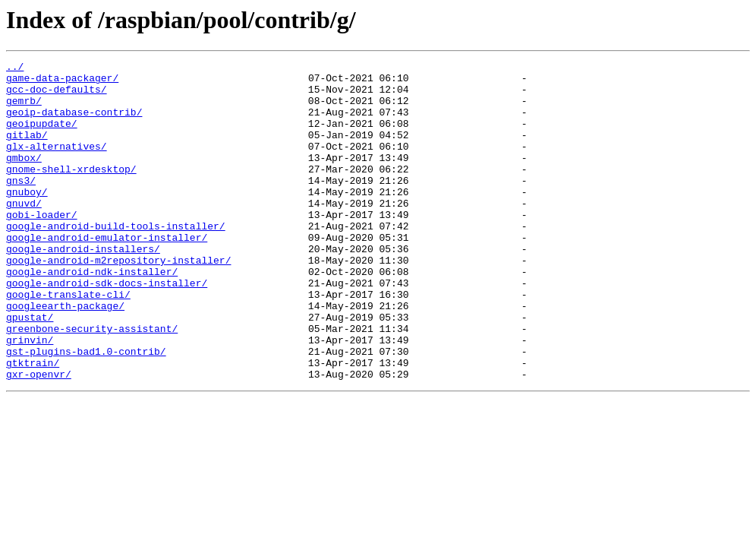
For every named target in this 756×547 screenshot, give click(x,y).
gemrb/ (24, 109)
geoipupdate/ (42, 137)
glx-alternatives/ (57, 164)
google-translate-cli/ (68, 342)
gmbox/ (24, 178)
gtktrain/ (33, 424)
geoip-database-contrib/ (74, 123)
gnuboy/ (27, 219)
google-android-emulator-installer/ (107, 273)
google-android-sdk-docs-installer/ (107, 328)
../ (15, 68)
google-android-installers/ (83, 287)
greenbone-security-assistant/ (92, 383)
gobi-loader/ (42, 246)
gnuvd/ (24, 232)
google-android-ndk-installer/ (92, 315)
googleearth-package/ (65, 356)
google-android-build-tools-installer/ (116, 260)
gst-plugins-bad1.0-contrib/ (86, 410)
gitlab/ (27, 150)
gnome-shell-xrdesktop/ (71, 191)
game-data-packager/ (62, 82)
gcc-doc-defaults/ (57, 96)
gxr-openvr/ (39, 438)
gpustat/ (30, 369)
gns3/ (21, 205)
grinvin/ (30, 397)
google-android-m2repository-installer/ (118, 301)
